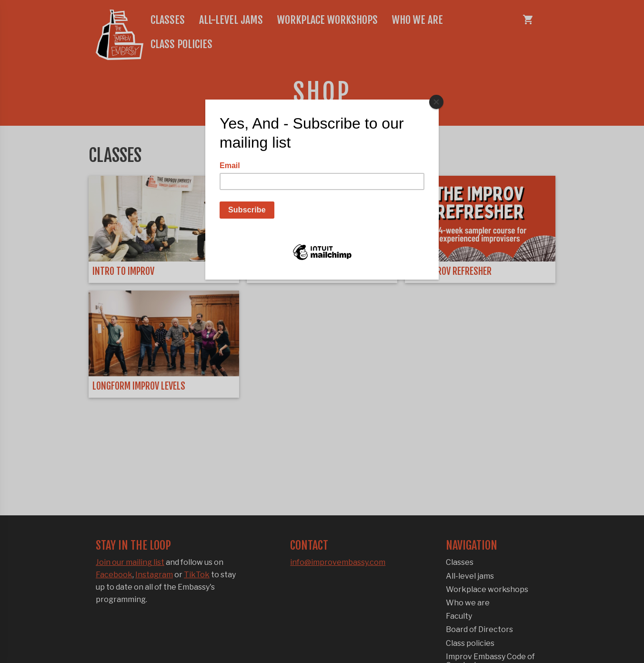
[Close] (436, 102)
